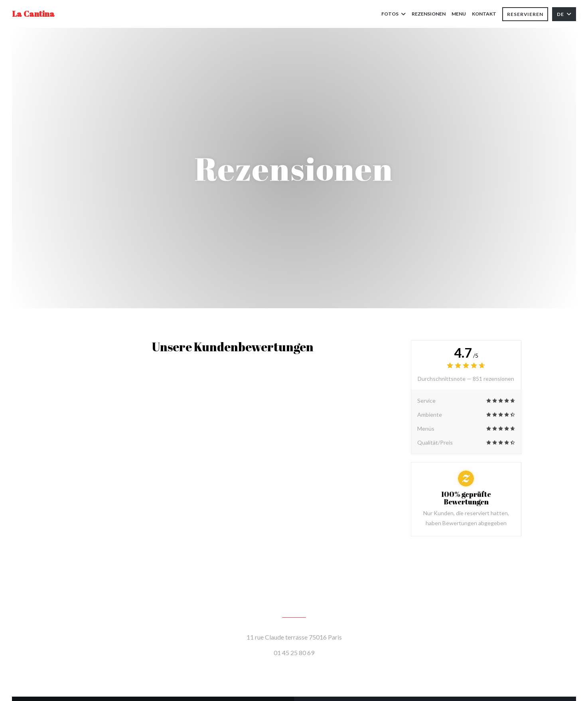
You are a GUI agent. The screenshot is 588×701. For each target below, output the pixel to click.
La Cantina (33, 14)
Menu (459, 13)
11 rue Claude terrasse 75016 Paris (330, 636)
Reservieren (525, 14)
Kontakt (484, 14)
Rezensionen (429, 14)
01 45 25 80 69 (294, 653)
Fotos (394, 14)
